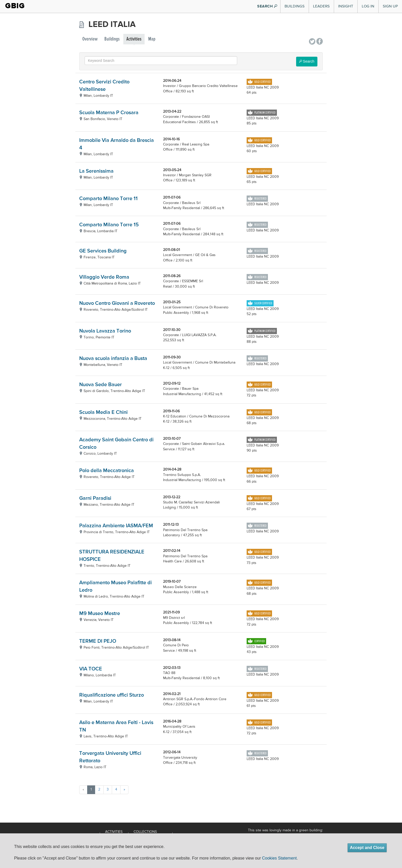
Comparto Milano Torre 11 (108, 199)
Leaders (321, 6)
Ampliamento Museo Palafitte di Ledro (115, 587)
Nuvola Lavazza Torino (105, 331)
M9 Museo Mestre (100, 614)
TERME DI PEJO (98, 641)
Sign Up (390, 6)
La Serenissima (96, 171)
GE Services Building (103, 251)
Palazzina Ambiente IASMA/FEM (116, 526)
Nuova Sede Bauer (100, 385)
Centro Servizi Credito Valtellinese (104, 86)
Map (152, 39)
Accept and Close (367, 848)
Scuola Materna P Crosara (109, 113)
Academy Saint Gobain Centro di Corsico (116, 444)
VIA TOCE (91, 669)
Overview (90, 39)
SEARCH (267, 6)
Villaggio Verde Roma (104, 277)
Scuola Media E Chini (103, 412)
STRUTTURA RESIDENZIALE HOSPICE (112, 556)
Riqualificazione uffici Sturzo (112, 695)
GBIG (15, 6)
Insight (346, 6)
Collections (145, 832)
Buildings (295, 6)
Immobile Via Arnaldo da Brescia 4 (117, 144)
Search (307, 61)
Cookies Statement (279, 858)
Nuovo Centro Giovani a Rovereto (117, 303)
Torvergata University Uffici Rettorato (110, 757)
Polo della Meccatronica (107, 471)
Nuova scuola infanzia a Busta (113, 359)
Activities (134, 39)
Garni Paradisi (95, 498)
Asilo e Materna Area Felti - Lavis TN (116, 726)
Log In (368, 6)
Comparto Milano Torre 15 (109, 225)
